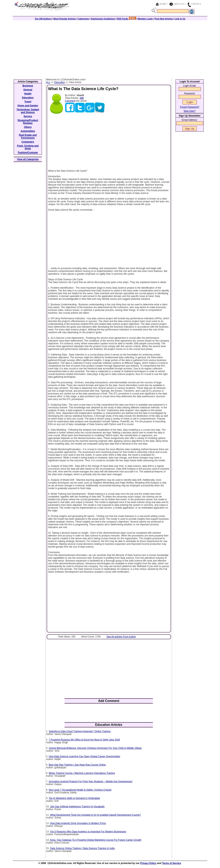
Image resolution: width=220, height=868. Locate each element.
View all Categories (28, 159)
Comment (70, 101)
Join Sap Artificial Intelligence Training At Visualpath (77, 807)
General (28, 90)
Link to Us (180, 19)
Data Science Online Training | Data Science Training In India (82, 848)
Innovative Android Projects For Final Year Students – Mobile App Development (90, 781)
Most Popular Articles (65, 19)
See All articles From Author (121, 637)
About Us (179, 4)
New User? (190, 111)
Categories (83, 19)
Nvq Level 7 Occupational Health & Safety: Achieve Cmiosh (80, 790)
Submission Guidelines (103, 19)
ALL (48, 82)
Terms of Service (172, 863)
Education (60, 82)
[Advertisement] (110, 48)
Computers (28, 142)
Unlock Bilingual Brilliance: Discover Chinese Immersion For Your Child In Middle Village (95, 748)
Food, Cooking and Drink (28, 147)
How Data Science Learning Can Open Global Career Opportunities (84, 756)
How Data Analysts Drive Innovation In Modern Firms (78, 823)
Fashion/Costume (28, 153)
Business (28, 86)
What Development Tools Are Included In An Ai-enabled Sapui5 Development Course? (95, 815)
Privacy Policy (148, 863)
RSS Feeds (126, 19)
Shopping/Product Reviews (28, 122)
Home (163, 4)
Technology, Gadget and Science (28, 111)
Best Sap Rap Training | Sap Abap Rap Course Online (77, 765)
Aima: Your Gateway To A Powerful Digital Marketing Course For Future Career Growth (96, 840)
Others (28, 127)
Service (28, 116)
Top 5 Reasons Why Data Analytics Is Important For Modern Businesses (88, 832)
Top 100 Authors (43, 19)
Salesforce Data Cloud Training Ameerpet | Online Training (80, 731)
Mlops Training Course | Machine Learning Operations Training (82, 773)
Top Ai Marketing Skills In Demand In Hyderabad (74, 798)
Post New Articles (164, 19)
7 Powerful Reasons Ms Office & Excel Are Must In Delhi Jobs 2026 (84, 740)
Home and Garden (28, 106)
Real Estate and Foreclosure (28, 136)
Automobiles (28, 131)
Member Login (145, 19)
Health (28, 94)
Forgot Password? (190, 107)
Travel (28, 102)
